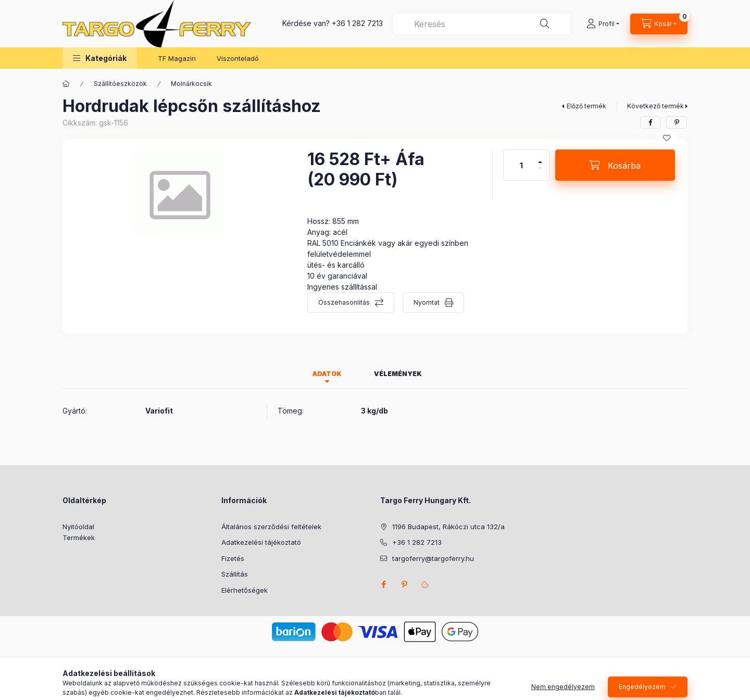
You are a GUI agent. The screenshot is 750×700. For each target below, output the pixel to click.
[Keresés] (545, 24)
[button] (100, 58)
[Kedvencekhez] (667, 138)
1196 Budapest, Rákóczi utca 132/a (448, 527)
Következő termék (655, 106)
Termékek (79, 537)
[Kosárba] (615, 165)
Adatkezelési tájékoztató (261, 542)
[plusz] (540, 158)
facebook (383, 584)
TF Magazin (177, 58)
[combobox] (482, 24)
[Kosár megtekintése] (659, 24)
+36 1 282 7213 (357, 23)
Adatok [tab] (327, 374)
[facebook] (651, 122)
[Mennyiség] (521, 165)
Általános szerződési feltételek (271, 527)
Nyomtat (427, 302)
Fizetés (233, 558)
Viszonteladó (238, 58)
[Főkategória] (66, 84)
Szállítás (235, 574)
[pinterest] (677, 122)
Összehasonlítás (344, 302)
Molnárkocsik (191, 84)
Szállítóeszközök (120, 84)
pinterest (404, 584)
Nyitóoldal (78, 527)
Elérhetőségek (245, 590)
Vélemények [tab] (398, 374)
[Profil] (603, 24)
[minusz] (540, 173)
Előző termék (586, 106)
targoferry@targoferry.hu (433, 558)
